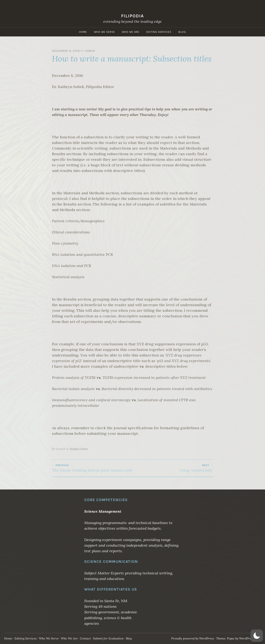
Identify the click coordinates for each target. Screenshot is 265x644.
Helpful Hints (79, 449)
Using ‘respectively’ (173, 468)
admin (90, 51)
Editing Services (159, 32)
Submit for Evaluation (108, 638)
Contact (85, 638)
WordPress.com (250, 638)
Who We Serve (104, 32)
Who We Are (131, 32)
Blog (182, 32)
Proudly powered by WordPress (193, 638)
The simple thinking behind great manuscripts (92, 468)
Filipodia (132, 16)
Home (83, 32)
